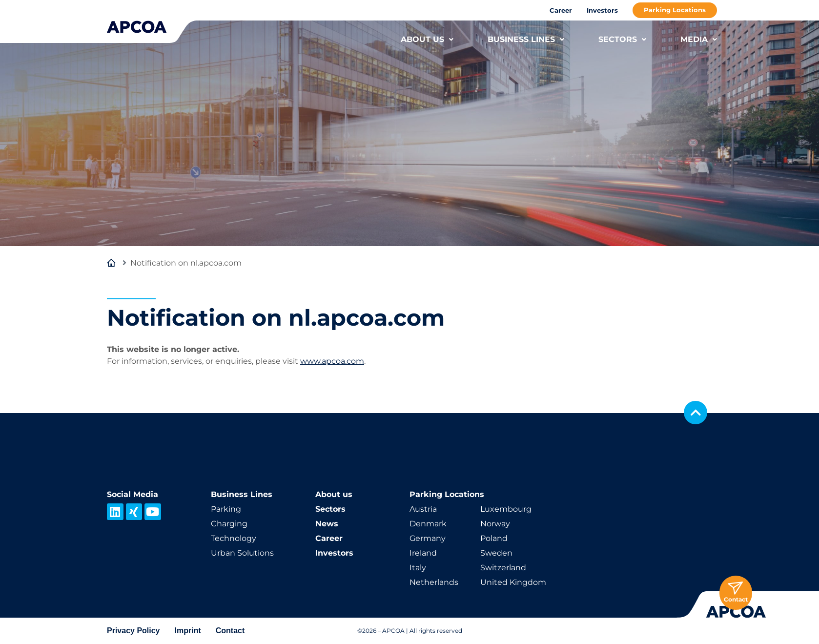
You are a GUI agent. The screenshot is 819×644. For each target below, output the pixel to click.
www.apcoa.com (332, 361)
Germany (428, 538)
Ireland (423, 553)
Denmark (428, 524)
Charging (229, 524)
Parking (226, 509)
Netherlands (434, 582)
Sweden (496, 553)
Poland (494, 538)
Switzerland (503, 568)
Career (561, 10)
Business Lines (242, 494)
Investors (602, 10)
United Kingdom (513, 582)
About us (334, 494)
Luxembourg (506, 509)
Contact (230, 631)
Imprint (188, 631)
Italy (418, 568)
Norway (495, 524)
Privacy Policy (133, 631)
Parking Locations (675, 10)
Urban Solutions (242, 553)
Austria (423, 509)
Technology (234, 538)
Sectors (330, 509)
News (327, 524)
